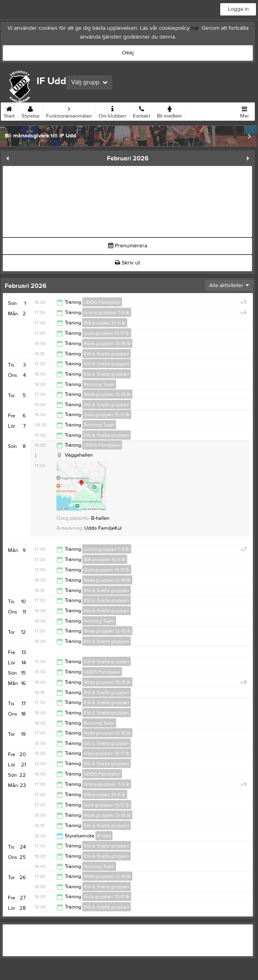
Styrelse (30, 111)
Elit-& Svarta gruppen (107, 354)
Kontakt (142, 111)
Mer (244, 111)
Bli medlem (170, 111)
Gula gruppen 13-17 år (107, 333)
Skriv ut (127, 263)
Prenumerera (128, 246)
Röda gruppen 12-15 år (107, 343)
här (195, 28)
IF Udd (104, 836)
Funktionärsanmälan (69, 111)
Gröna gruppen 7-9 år (107, 313)
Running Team (99, 384)
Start (9, 111)
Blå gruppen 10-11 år (105, 323)
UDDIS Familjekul (102, 302)
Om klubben (112, 111)
